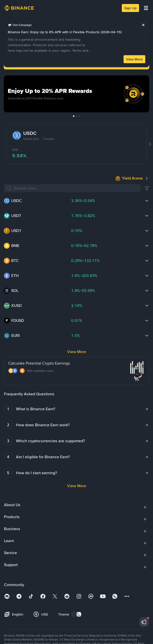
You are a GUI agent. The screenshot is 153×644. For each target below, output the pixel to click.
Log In (76, 63)
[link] (97, 22)
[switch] (76, 614)
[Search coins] (76, 188)
